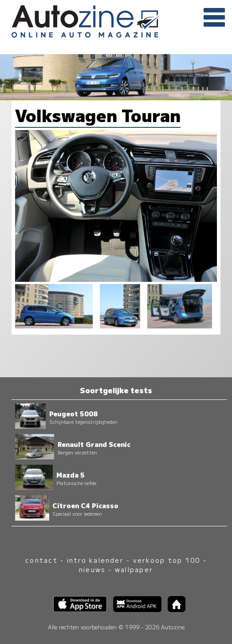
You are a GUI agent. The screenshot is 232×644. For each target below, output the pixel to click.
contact (41, 560)
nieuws (92, 569)
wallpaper (134, 569)
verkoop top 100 (167, 560)
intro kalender (95, 560)
